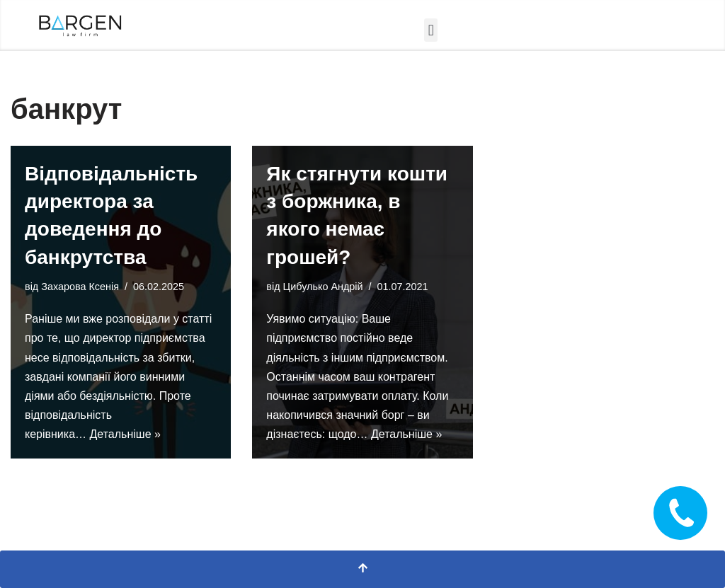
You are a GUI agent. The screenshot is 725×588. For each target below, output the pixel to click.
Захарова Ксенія (80, 287)
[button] (431, 30)
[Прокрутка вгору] (362, 569)
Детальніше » (125, 434)
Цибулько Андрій (323, 287)
